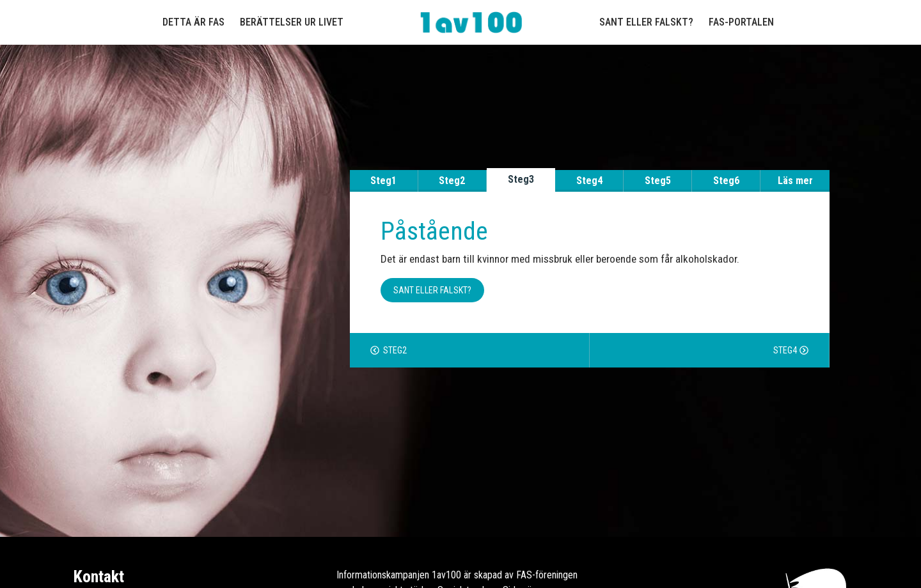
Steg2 (452, 181)
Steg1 (383, 181)
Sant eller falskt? (646, 22)
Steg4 (589, 181)
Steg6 (726, 181)
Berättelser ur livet (292, 22)
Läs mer (795, 181)
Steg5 (658, 181)
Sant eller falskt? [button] (433, 290)
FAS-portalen (741, 22)
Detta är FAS (193, 22)
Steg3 (521, 179)
